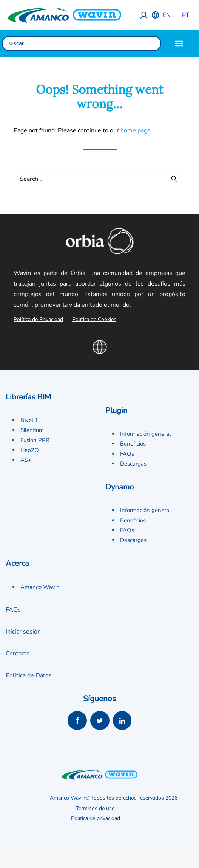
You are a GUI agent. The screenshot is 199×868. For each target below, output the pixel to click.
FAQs (127, 454)
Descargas (133, 464)
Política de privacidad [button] (96, 819)
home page (136, 130)
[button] (174, 179)
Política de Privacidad (38, 319)
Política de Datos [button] (29, 675)
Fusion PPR (35, 440)
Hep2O (30, 450)
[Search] (99, 179)
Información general (145, 434)
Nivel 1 (29, 420)
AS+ (26, 460)
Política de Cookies (94, 319)
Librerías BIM (28, 397)
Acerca (17, 563)
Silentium (32, 430)
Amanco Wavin (40, 587)
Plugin (116, 411)
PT (186, 15)
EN (167, 15)
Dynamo (120, 487)
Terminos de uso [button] (95, 809)
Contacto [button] (18, 654)
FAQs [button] (13, 610)
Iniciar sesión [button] (23, 632)
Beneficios (133, 444)
